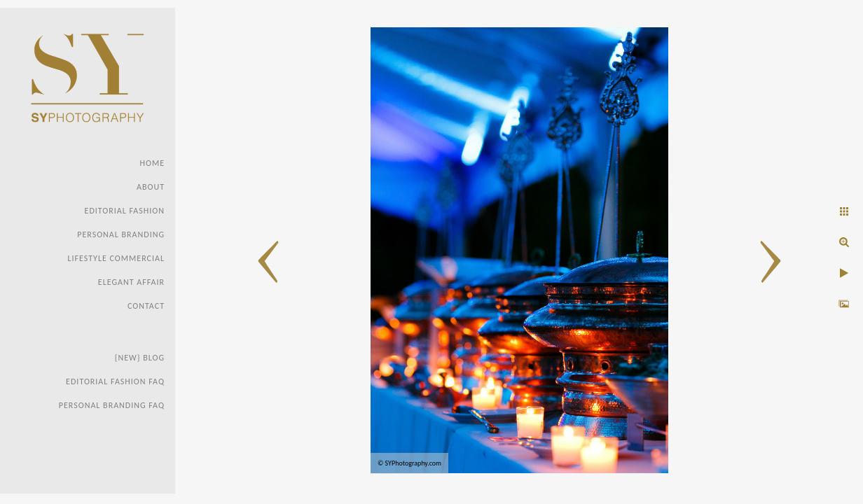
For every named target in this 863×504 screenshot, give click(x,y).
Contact (146, 306)
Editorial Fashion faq (115, 381)
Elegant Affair (131, 282)
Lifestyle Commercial (116, 258)
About (151, 187)
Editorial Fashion (125, 211)
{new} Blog (140, 358)
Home (152, 163)
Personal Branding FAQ (112, 405)
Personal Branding (121, 234)
